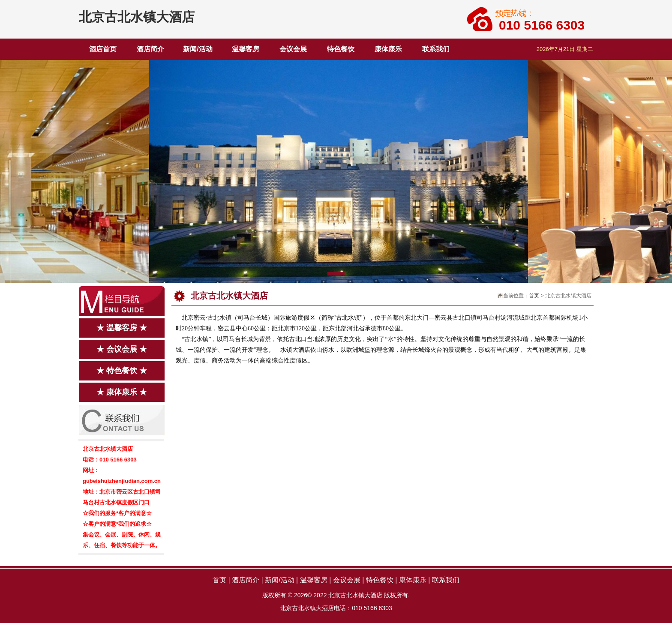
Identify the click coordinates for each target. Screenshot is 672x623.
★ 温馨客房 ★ (122, 328)
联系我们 (436, 49)
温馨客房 (246, 49)
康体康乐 (388, 49)
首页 (534, 296)
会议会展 (293, 49)
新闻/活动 (198, 49)
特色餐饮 (341, 49)
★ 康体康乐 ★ (122, 392)
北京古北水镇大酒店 (137, 17)
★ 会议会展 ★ (122, 349)
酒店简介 (150, 49)
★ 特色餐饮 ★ (122, 371)
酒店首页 (103, 49)
